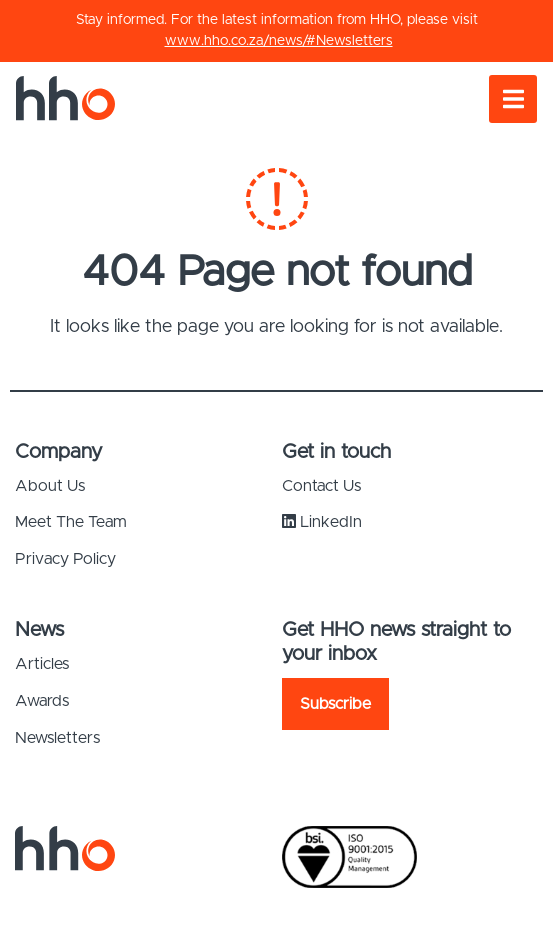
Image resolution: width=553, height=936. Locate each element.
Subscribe (335, 704)
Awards (42, 701)
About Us (50, 486)
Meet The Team (71, 522)
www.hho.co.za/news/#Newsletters (279, 41)
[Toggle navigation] (513, 99)
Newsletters (57, 738)
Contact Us (321, 486)
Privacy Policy (65, 559)
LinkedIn (322, 521)
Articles (42, 664)
